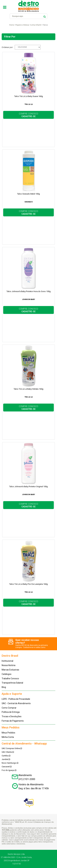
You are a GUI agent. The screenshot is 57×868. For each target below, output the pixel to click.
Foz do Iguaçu (9, 770)
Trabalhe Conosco (10, 678)
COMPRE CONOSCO (28, 115)
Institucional (7, 661)
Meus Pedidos (8, 733)
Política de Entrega (11, 712)
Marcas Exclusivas (10, 670)
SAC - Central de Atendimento (16, 703)
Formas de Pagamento (13, 721)
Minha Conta (8, 737)
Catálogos (7, 674)
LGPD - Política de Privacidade (16, 699)
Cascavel (7, 767)
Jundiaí (6, 759)
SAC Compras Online (12, 748)
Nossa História (9, 665)
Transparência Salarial (12, 683)
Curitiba (6, 756)
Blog (4, 687)
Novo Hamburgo (10, 763)
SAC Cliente (8, 752)
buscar (45, 16)
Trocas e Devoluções (12, 716)
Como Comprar (9, 708)
